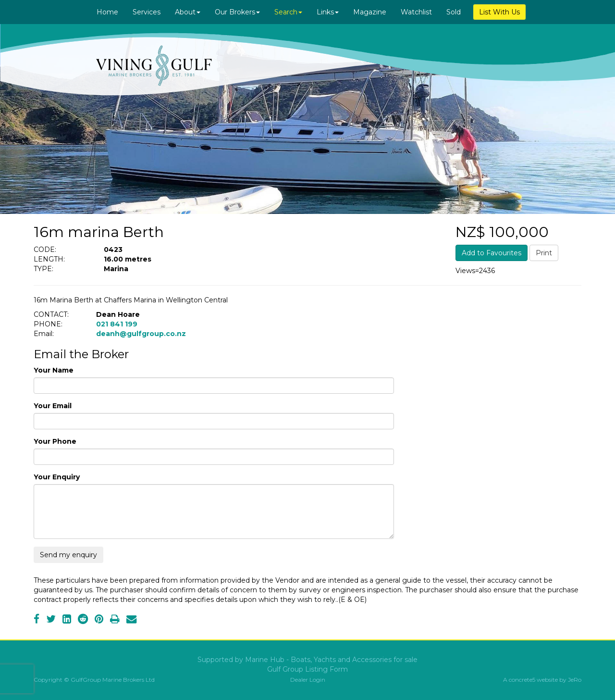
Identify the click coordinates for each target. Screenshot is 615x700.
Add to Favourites (492, 253)
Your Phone (55, 441)
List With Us (499, 12)
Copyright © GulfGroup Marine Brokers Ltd (94, 680)
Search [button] (288, 12)
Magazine (370, 12)
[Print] (115, 620)
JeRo (575, 680)
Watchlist (416, 12)
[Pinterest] (99, 620)
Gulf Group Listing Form (307, 669)
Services (147, 12)
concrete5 (522, 680)
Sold (454, 12)
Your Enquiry (57, 477)
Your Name (54, 370)
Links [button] (328, 12)
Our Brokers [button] (237, 12)
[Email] (131, 620)
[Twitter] (51, 620)
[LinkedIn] (67, 620)
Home (107, 12)
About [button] (188, 12)
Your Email (53, 406)
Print (544, 253)
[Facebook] (37, 620)
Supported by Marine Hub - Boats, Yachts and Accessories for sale (307, 660)
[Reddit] (83, 620)
